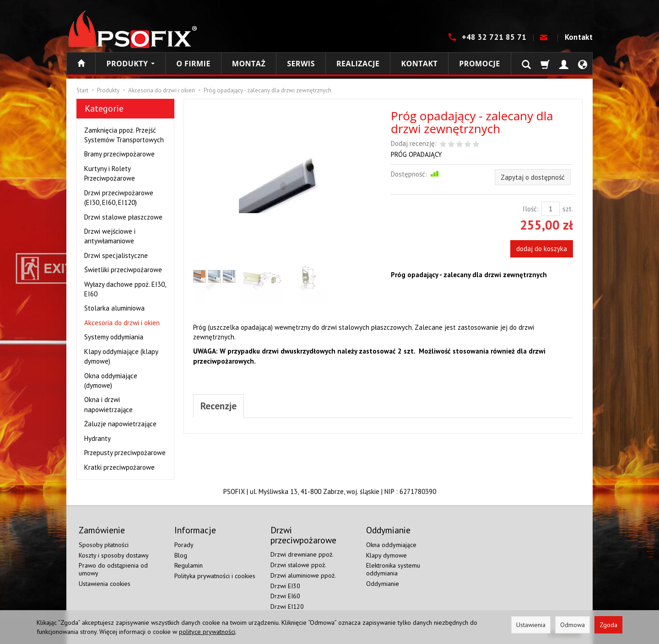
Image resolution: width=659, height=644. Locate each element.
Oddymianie (383, 584)
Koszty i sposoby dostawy (114, 555)
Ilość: (531, 209)
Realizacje (358, 64)
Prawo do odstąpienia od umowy (113, 569)
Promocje (479, 64)
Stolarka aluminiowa (114, 308)
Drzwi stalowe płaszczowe (123, 217)
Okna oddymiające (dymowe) (111, 381)
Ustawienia (531, 625)
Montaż (249, 64)
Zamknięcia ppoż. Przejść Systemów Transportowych (124, 135)
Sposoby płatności (104, 545)
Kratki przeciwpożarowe (119, 467)
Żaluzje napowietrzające (120, 424)
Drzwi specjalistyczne (116, 255)
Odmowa (573, 625)
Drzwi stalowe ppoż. (298, 565)
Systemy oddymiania (114, 337)
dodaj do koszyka (542, 249)
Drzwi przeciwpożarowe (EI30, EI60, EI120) (119, 198)
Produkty (130, 64)
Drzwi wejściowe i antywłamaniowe (110, 236)
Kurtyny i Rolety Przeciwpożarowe (110, 173)
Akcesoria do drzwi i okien (122, 323)
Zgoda (608, 625)
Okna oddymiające (391, 545)
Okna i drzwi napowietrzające (108, 404)
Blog (181, 555)
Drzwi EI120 (287, 606)
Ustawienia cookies (105, 584)
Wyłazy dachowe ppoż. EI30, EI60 (125, 289)
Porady (184, 545)
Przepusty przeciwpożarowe (125, 453)
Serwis (301, 64)
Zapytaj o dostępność (533, 177)
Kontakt (579, 37)
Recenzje (219, 406)
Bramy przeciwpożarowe (119, 154)
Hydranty (97, 438)
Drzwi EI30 (285, 586)
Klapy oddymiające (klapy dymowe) (121, 356)
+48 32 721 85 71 (495, 37)
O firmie (193, 64)
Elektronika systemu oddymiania (393, 569)
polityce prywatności (207, 632)
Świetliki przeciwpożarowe (123, 270)
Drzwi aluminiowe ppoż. (303, 575)
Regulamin (189, 565)
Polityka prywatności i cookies (215, 576)
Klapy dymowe (386, 555)
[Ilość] (551, 209)
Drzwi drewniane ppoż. (302, 554)
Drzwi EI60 (285, 596)
